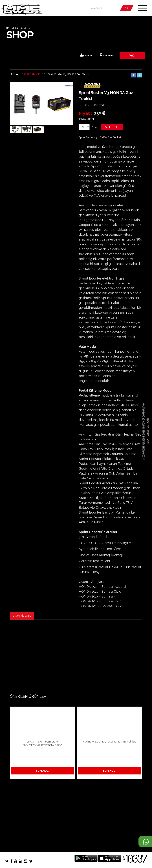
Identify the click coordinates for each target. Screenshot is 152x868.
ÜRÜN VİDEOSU (22, 616)
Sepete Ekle (112, 127)
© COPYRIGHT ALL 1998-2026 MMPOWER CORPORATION (144, 431)
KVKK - (148, 441)
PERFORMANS (32, 74)
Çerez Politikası (148, 427)
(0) (132, 56)
